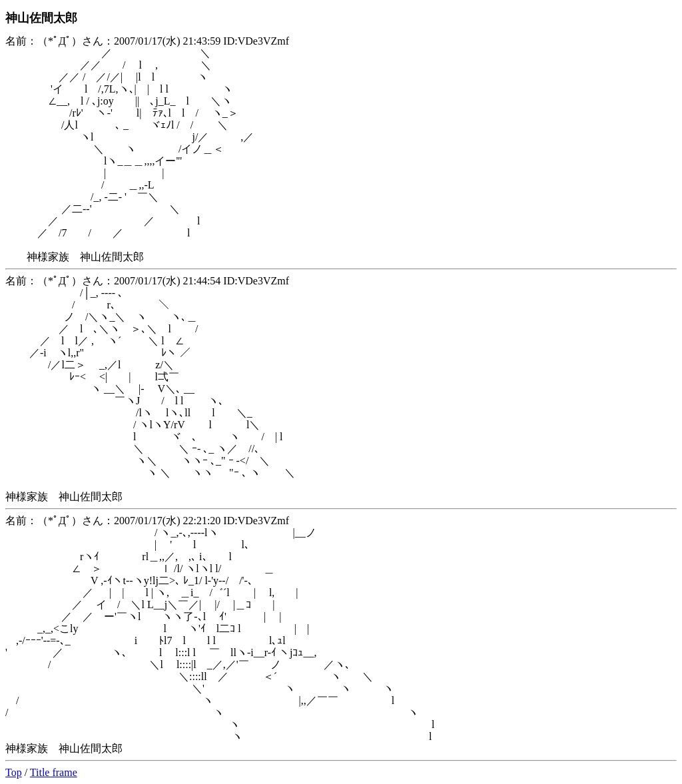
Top (14, 772)
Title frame (54, 772)
